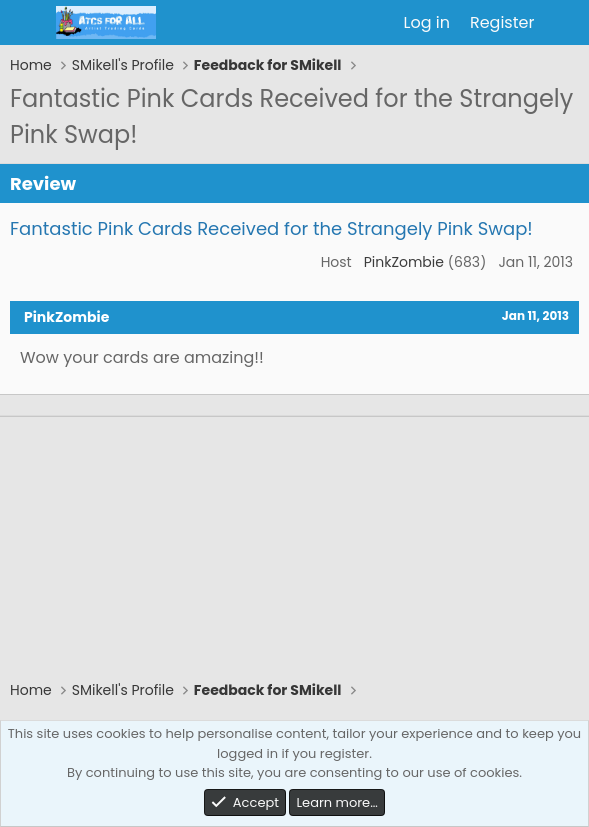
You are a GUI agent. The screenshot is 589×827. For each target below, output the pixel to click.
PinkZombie (404, 262)
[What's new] (564, 23)
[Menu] (27, 23)
